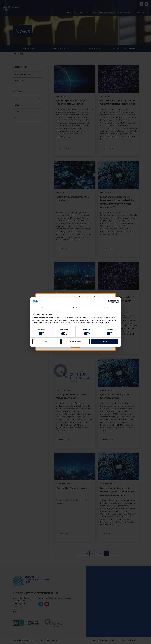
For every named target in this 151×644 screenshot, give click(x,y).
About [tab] (106, 308)
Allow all (104, 342)
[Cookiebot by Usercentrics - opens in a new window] (110, 301)
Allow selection (75, 342)
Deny (47, 342)
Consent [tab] (45, 308)
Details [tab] (76, 308)
